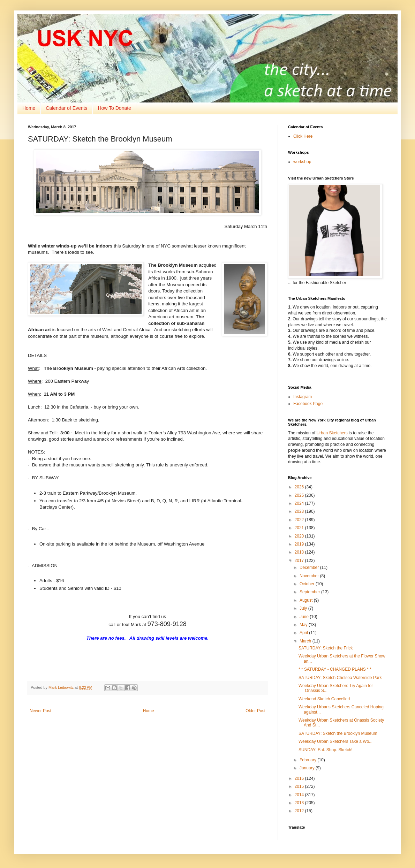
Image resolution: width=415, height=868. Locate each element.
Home (29, 108)
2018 (300, 552)
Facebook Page (308, 404)
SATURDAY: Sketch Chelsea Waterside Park (340, 678)
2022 (300, 520)
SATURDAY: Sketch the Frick (326, 648)
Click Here (303, 136)
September (310, 592)
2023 (300, 511)
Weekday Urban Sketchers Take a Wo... (335, 741)
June (305, 617)
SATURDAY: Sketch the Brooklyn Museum (338, 733)
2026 (300, 487)
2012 (300, 811)
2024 (300, 503)
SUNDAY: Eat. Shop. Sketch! (326, 750)
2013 (300, 803)
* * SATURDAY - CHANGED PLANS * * (335, 669)
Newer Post (40, 711)
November (310, 576)
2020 (300, 536)
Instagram (303, 397)
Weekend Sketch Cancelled (324, 699)
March (306, 641)
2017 (300, 561)
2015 (300, 786)
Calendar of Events (66, 108)
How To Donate (114, 108)
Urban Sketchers (332, 433)
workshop (302, 162)
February (308, 760)
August (307, 600)
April (304, 633)
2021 (300, 528)
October (308, 584)
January (308, 768)
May (304, 625)
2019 (300, 544)
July (304, 608)
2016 (300, 778)
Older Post (255, 711)
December (310, 568)
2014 (300, 795)
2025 (300, 495)
